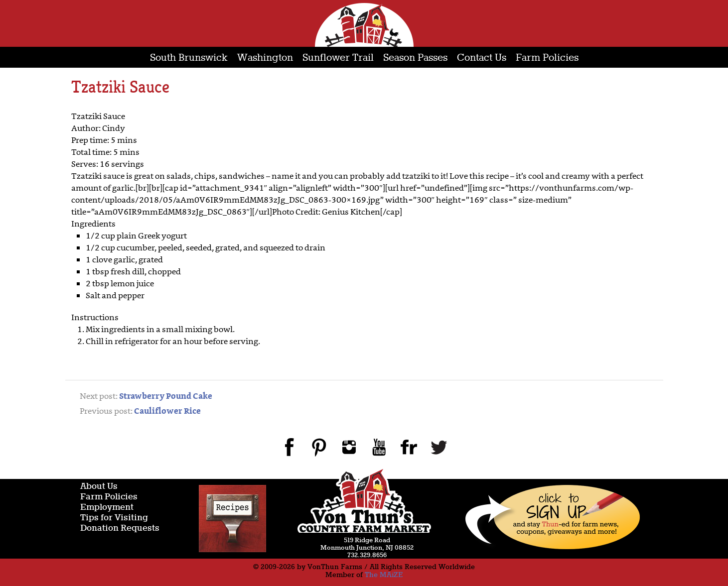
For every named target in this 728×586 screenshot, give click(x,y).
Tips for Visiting (114, 518)
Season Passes (415, 58)
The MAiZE (384, 575)
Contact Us (482, 58)
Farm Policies (547, 58)
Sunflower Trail (338, 58)
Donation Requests (120, 528)
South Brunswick (189, 58)
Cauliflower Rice (167, 412)
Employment (107, 508)
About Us (99, 487)
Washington (265, 58)
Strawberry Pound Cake (166, 397)
